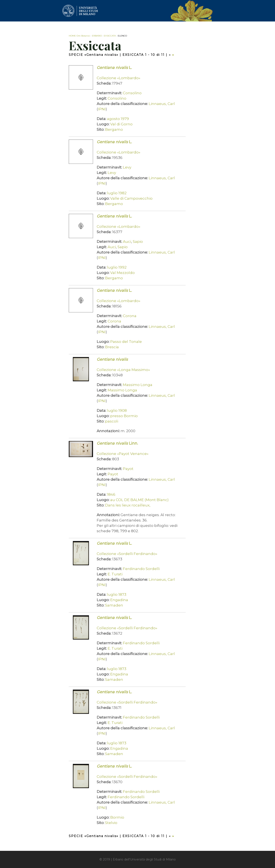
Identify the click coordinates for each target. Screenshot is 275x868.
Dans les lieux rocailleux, (128, 505)
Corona (130, 316)
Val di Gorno (121, 124)
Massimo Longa (138, 385)
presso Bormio (124, 416)
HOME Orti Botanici (79, 36)
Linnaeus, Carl (162, 104)
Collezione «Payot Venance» (123, 454)
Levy (127, 167)
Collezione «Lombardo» (118, 78)
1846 (111, 494)
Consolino (132, 93)
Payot (128, 469)
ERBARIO (97, 36)
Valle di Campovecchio (131, 198)
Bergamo (114, 129)
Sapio (138, 242)
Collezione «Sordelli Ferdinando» (127, 554)
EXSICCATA (110, 36)
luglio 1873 (117, 594)
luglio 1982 (117, 193)
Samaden (114, 605)
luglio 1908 (117, 410)
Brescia (112, 347)
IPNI (102, 109)
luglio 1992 (117, 267)
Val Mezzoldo (122, 273)
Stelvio (111, 823)
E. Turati (115, 574)
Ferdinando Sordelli (141, 569)
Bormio (117, 817)
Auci (127, 242)
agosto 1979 (118, 119)
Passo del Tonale (126, 342)
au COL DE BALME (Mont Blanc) (139, 500)
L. (114, 68)
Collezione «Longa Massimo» (123, 370)
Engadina (119, 600)
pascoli (112, 421)
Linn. (117, 443)
